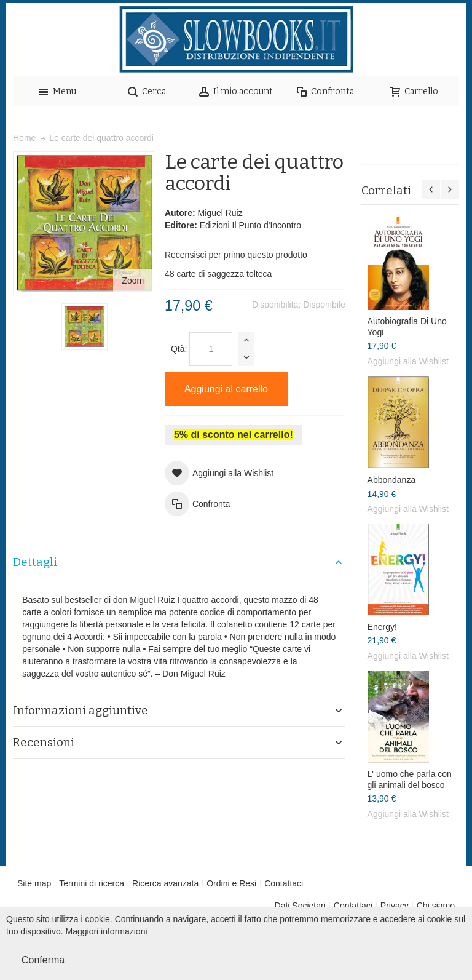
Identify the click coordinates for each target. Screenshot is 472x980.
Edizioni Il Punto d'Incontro (250, 225)
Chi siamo (436, 906)
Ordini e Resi (231, 883)
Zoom (133, 281)
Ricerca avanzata (165, 883)
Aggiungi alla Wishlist (408, 361)
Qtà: (179, 349)
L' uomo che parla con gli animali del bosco (410, 779)
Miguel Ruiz (220, 213)
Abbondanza (392, 480)
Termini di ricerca (92, 883)
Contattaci (284, 883)
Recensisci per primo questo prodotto (236, 255)
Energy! (382, 627)
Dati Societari (300, 906)
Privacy (395, 906)
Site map (34, 883)
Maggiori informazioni (107, 931)
